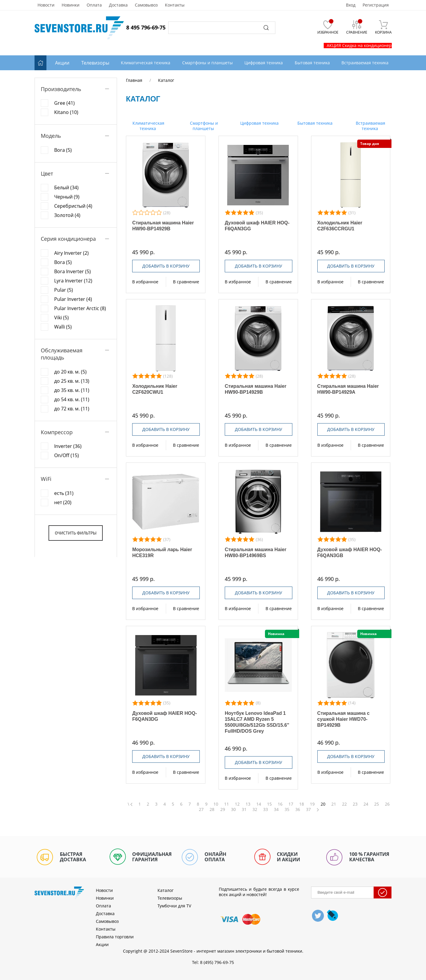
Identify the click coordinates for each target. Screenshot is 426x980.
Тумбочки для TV (174, 906)
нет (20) (63, 502)
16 (280, 804)
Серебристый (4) (73, 206)
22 (344, 804)
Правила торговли (115, 937)
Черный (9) (67, 197)
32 (255, 809)
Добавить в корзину (166, 266)
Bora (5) (63, 150)
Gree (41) (64, 103)
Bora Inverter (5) (72, 271)
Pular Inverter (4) (73, 299)
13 (248, 804)
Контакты (175, 5)
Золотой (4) (67, 215)
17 (291, 804)
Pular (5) (64, 290)
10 (216, 804)
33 (266, 809)
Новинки (71, 5)
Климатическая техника (148, 126)
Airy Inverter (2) (71, 253)
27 (201, 809)
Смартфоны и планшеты (203, 126)
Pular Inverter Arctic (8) (80, 308)
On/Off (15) (67, 455)
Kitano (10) (66, 112)
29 (223, 809)
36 (298, 809)
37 (308, 809)
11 (227, 804)
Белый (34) (66, 187)
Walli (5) (63, 327)
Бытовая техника (314, 123)
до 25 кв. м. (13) (72, 381)
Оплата (94, 5)
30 (233, 809)
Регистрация (376, 5)
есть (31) (64, 493)
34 (276, 809)
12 (237, 804)
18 (302, 804)
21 (334, 804)
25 (377, 804)
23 (355, 804)
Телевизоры (95, 63)
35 (287, 809)
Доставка (118, 5)
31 (244, 809)
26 (387, 804)
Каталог (166, 890)
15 (269, 804)
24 (366, 804)
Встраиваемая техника (370, 126)
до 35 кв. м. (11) (72, 390)
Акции (62, 63)
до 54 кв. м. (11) (72, 399)
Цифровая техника (259, 123)
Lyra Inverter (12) (73, 281)
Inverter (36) (68, 446)
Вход (351, 5)
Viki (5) (61, 318)
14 (259, 804)
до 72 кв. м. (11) (72, 409)
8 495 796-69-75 (146, 27)
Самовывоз (146, 5)
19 (312, 804)
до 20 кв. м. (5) (70, 372)
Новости (46, 5)
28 (212, 809)
